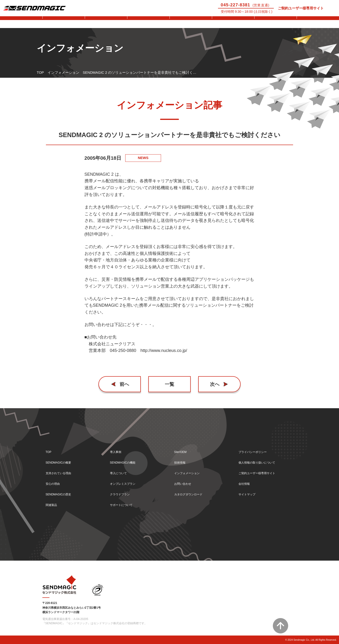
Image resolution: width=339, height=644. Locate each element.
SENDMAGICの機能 (126, 459)
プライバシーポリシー (256, 448)
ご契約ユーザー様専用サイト (301, 8)
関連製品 (53, 505)
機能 (106, 22)
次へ (213, 384)
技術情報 (275, 22)
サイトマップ (249, 493)
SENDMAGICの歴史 (62, 493)
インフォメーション (63, 72)
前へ (126, 384)
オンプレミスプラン (126, 482)
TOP (40, 72)
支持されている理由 (62, 471)
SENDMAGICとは (21, 22)
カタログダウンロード (192, 493)
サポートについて (191, 22)
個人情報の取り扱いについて (261, 459)
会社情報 (246, 482)
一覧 (169, 384)
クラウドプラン (122, 493)
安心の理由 (54, 482)
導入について (148, 22)
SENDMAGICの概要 (62, 459)
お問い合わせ (318, 22)
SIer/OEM (233, 22)
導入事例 (64, 22)
